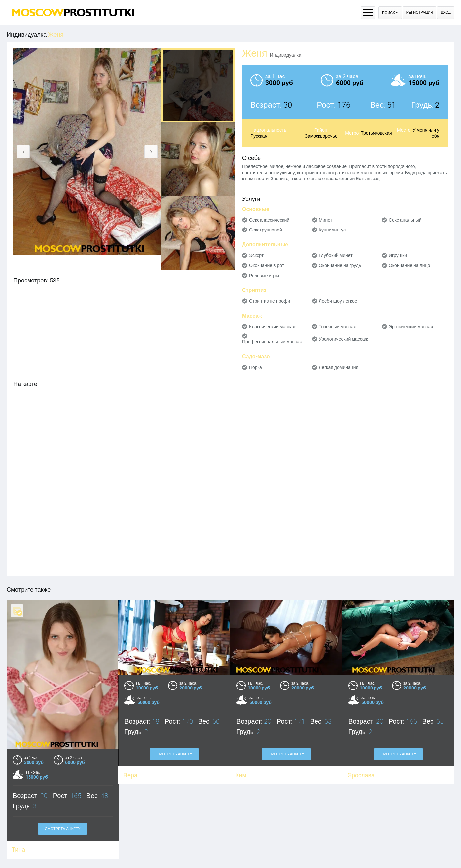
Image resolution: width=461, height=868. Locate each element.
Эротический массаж (411, 327)
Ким (241, 775)
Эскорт (256, 255)
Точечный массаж (338, 327)
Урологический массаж (343, 339)
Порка (256, 367)
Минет (326, 220)
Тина (18, 850)
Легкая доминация (339, 367)
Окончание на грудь (340, 265)
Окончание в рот (266, 265)
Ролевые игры (264, 276)
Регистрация (420, 12)
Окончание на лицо (409, 265)
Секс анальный (405, 220)
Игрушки (398, 255)
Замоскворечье (321, 136)
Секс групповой (265, 230)
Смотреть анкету (63, 829)
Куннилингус (332, 230)
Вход (446, 12)
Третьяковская (376, 133)
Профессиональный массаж (272, 342)
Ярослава (361, 775)
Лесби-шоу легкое (338, 301)
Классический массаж (272, 327)
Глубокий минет (336, 255)
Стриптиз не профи (269, 301)
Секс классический (269, 220)
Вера (130, 775)
